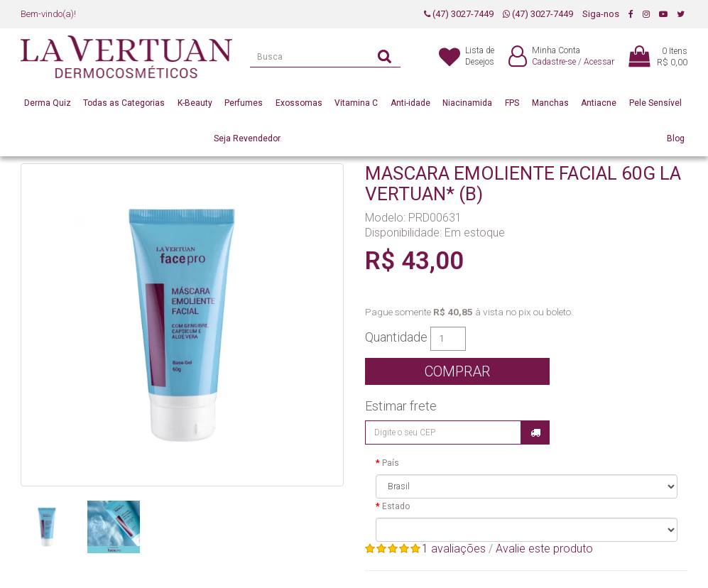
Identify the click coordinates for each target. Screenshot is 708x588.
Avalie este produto (544, 549)
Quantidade (396, 337)
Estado (396, 506)
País (391, 463)
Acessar (599, 62)
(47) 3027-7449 (459, 14)
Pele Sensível (655, 103)
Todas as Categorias (124, 103)
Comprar (457, 371)
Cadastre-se (554, 62)
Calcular (535, 432)
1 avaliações (454, 549)
